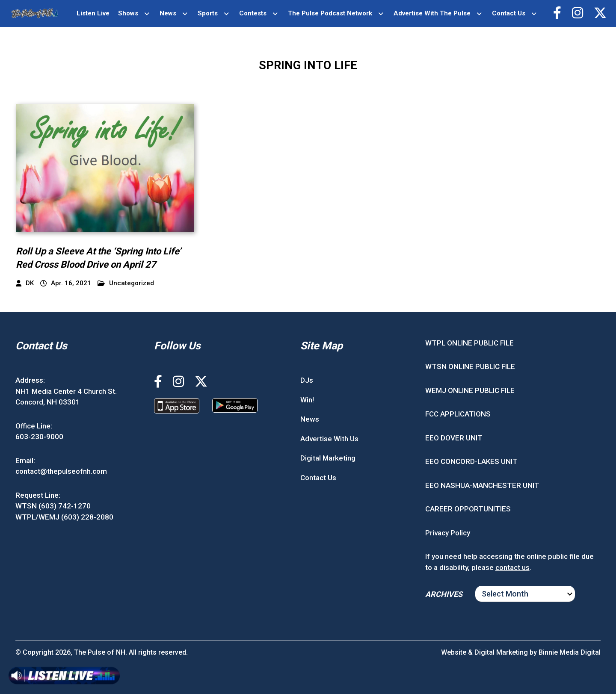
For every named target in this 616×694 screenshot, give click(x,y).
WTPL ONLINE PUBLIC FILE (469, 343)
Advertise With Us (329, 439)
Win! (307, 400)
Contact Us (509, 13)
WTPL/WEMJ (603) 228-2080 (64, 517)
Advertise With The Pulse (432, 13)
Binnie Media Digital (570, 652)
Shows (128, 13)
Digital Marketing (328, 458)
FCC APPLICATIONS (458, 414)
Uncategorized (126, 283)
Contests (253, 13)
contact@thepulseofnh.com (61, 471)
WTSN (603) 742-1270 (53, 506)
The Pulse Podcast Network (330, 13)
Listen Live (93, 13)
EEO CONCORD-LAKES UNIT (471, 461)
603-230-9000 (39, 437)
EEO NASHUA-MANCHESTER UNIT (482, 485)
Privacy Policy (448, 533)
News (168, 13)
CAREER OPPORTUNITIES (468, 509)
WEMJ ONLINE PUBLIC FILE (470, 390)
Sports (208, 13)
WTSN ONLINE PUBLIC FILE (470, 366)
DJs (307, 380)
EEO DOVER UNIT (454, 438)
